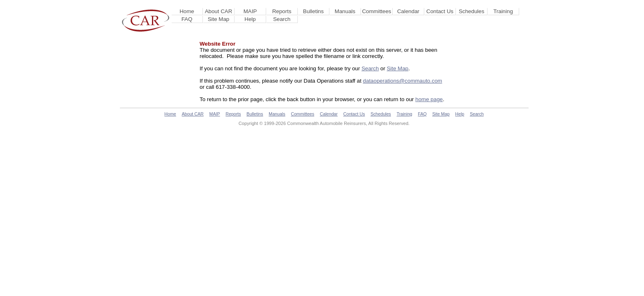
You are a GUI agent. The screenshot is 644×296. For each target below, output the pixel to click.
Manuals (345, 11)
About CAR (219, 11)
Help (250, 19)
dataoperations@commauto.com (403, 81)
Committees (376, 11)
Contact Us (440, 11)
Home (187, 11)
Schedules (471, 11)
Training (503, 11)
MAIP (250, 11)
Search (282, 19)
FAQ (187, 19)
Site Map (219, 19)
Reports (282, 11)
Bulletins (313, 11)
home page (429, 99)
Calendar (408, 11)
